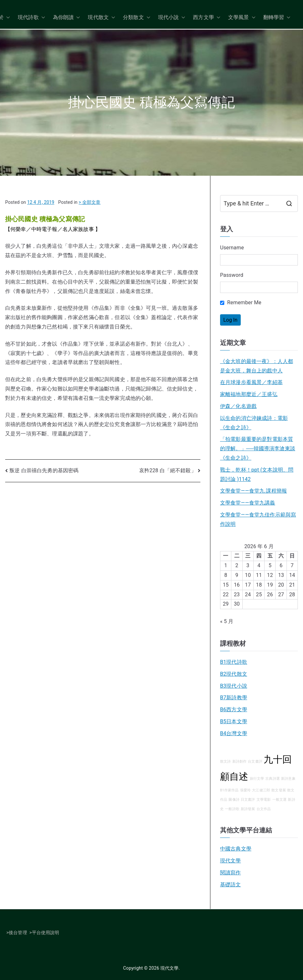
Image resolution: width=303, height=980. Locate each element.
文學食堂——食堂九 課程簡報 (253, 491)
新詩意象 (288, 779)
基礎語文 (231, 885)
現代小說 (172, 18)
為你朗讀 (67, 18)
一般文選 (280, 800)
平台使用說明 (46, 933)
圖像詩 (234, 800)
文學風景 (242, 18)
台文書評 (255, 761)
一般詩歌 (232, 809)
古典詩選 (273, 779)
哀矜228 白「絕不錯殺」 (168, 470)
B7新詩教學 (234, 698)
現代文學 (231, 861)
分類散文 (137, 18)
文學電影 (264, 800)
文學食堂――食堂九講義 (248, 503)
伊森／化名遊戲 (238, 406)
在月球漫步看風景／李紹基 (251, 382)
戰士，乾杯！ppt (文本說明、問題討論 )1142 (257, 474)
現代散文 (101, 18)
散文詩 (225, 761)
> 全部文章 (90, 202)
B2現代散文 (234, 674)
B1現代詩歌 (234, 662)
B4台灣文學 (234, 733)
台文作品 (264, 809)
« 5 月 (227, 621)
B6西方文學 (234, 709)
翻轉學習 (277, 18)
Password (232, 275)
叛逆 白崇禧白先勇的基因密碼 (44, 470)
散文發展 (279, 790)
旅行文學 (257, 779)
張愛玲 (245, 790)
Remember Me (241, 302)
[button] (7, 18)
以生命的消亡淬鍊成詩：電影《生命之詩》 (254, 423)
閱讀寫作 (231, 873)
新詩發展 (248, 809)
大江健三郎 (261, 790)
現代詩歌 (31, 18)
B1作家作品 (229, 790)
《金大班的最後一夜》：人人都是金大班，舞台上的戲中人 (257, 366)
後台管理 (18, 933)
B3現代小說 (234, 686)
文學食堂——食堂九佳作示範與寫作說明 (258, 519)
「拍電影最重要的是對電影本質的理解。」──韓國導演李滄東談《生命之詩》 (258, 448)
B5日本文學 (234, 721)
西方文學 (207, 18)
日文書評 (248, 800)
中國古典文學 (236, 849)
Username (232, 248)
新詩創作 (240, 761)
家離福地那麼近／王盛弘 (249, 394)
